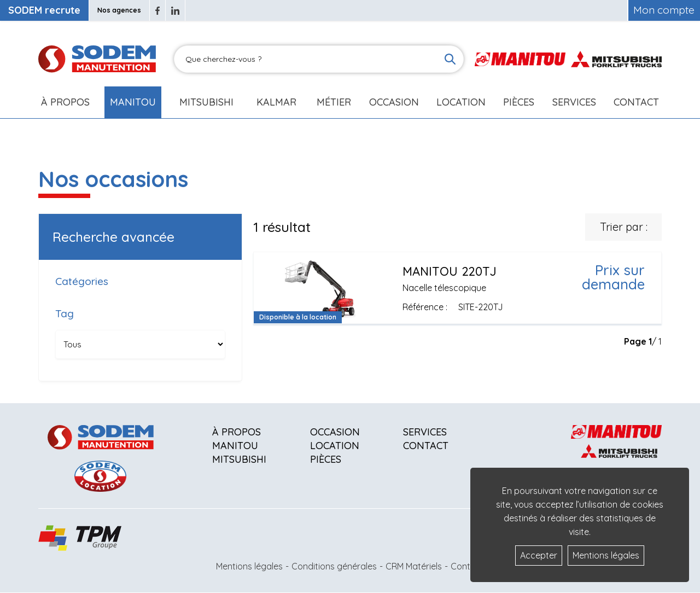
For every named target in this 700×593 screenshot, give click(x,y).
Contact (636, 102)
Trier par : (624, 227)
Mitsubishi (206, 102)
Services (425, 432)
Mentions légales (249, 566)
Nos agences (119, 10)
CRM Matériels (414, 566)
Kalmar (276, 102)
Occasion (394, 102)
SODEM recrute (44, 10)
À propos (237, 432)
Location (461, 102)
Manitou (133, 102)
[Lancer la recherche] (450, 59)
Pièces (326, 459)
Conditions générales (334, 566)
